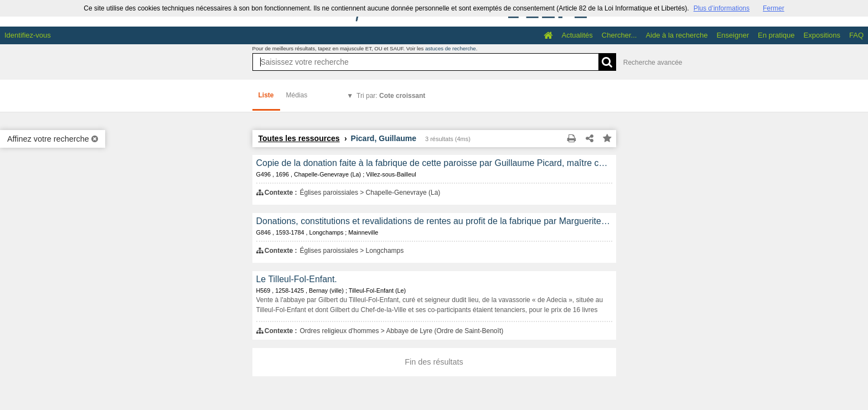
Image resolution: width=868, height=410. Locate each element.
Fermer (774, 8)
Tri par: (391, 96)
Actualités (577, 35)
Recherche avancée (653, 63)
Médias (297, 95)
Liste (266, 95)
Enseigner (733, 35)
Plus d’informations (722, 8)
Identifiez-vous (28, 35)
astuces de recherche (451, 48)
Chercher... (619, 35)
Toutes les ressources (299, 138)
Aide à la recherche (676, 35)
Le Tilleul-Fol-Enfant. (297, 279)
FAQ (856, 35)
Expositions (822, 35)
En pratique (776, 35)
